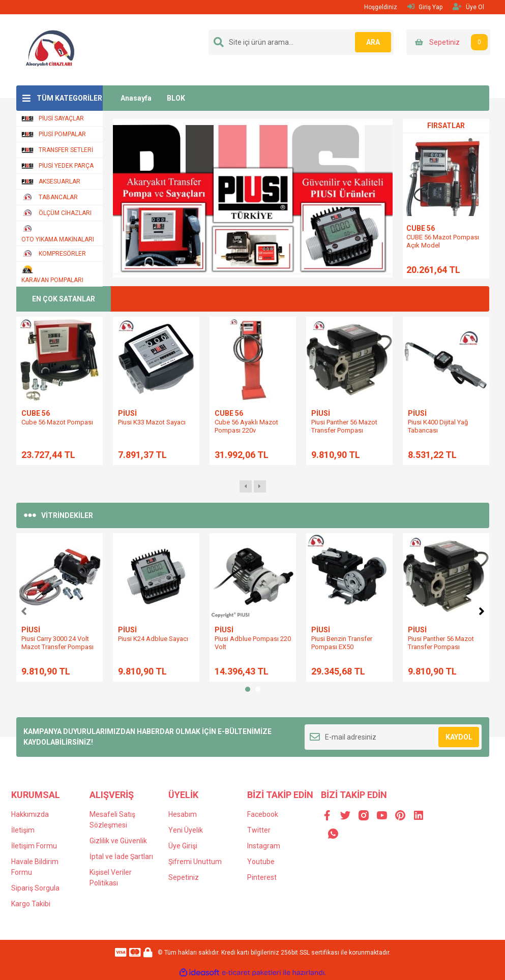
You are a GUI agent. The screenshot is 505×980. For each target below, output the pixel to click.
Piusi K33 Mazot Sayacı (152, 422)
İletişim (23, 830)
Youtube (261, 862)
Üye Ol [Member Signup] (468, 7)
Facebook (263, 814)
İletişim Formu (34, 846)
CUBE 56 (421, 228)
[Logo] (51, 49)
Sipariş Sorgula (35, 888)
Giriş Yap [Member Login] (425, 7)
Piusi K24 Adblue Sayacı (153, 639)
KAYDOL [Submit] (459, 737)
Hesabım (183, 814)
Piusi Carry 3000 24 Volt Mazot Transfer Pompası (57, 643)
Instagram (264, 846)
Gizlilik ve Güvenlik (118, 841)
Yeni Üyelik (186, 830)
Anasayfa (136, 98)
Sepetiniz (184, 877)
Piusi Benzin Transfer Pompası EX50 (342, 643)
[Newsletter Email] (393, 737)
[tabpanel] (60, 607)
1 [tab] (248, 689)
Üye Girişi (183, 846)
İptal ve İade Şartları (121, 856)
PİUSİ (127, 413)
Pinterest (262, 877)
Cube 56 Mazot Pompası (57, 422)
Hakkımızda (30, 814)
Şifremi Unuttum (195, 862)
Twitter (259, 830)
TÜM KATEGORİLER (69, 98)
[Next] (482, 610)
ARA (370, 42)
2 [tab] (258, 689)
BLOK (176, 98)
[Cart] (448, 42)
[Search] (301, 42)
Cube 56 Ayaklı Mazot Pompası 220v (246, 426)
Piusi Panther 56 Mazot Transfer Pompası (344, 426)
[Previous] (24, 610)
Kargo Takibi (31, 904)
